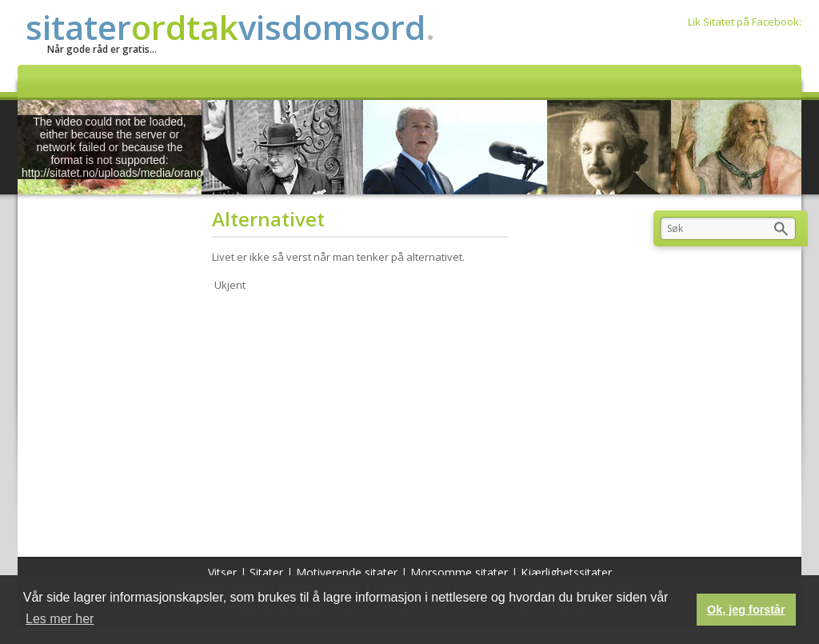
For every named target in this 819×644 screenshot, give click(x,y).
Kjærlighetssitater (566, 572)
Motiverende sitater (347, 572)
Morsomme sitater (459, 572)
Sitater (266, 572)
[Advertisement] (365, 421)
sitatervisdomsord (230, 27)
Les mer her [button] (60, 619)
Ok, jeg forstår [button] (746, 610)
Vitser (222, 572)
